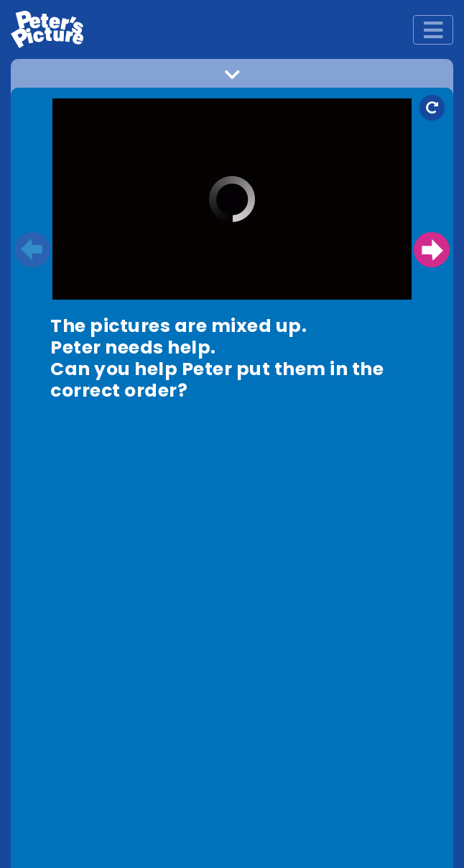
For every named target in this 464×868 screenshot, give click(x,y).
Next (432, 250)
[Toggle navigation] (433, 30)
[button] (232, 79)
